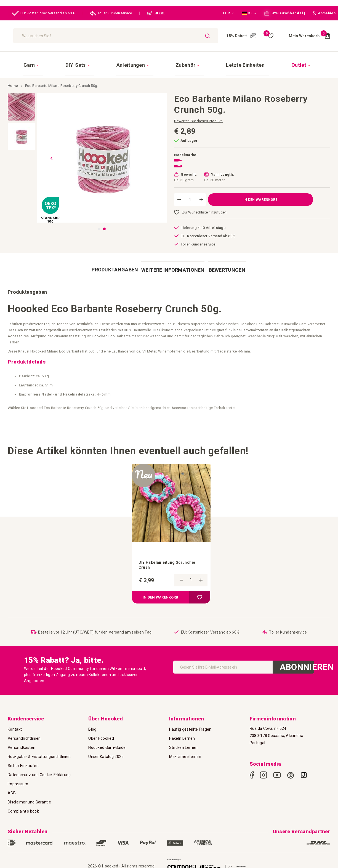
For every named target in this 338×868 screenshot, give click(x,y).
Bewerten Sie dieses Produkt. (198, 111)
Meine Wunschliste (257, 36)
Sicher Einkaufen (23, 761)
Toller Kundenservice (111, 13)
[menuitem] (71, 60)
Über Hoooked (101, 733)
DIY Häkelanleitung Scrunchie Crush (171, 553)
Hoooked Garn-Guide (107, 743)
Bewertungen (225, 260)
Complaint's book (23, 806)
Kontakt (15, 724)
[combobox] (132, 36)
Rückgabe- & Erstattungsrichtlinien (39, 752)
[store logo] (37, 36)
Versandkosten (22, 743)
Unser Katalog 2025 (106, 752)
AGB (12, 788)
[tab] (113, 260)
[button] (228, 13)
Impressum (18, 779)
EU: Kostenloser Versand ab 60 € (43, 13)
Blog (92, 724)
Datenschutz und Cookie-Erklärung (39, 770)
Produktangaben (113, 260)
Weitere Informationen (169, 260)
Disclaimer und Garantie (29, 797)
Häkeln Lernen (182, 733)
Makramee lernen (185, 752)
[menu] (169, 60)
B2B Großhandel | (285, 13)
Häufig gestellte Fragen (190, 724)
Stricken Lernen (183, 743)
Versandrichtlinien (24, 733)
